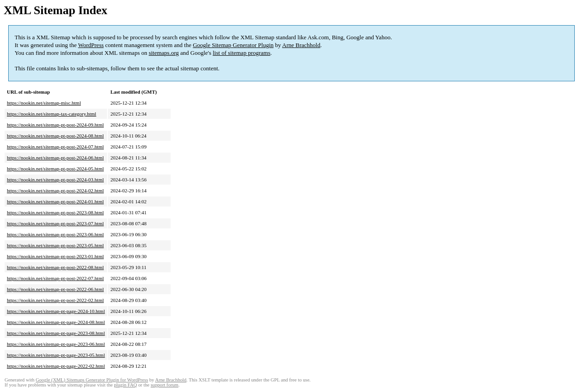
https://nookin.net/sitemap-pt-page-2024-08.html (56, 322)
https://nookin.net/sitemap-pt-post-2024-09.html (55, 125)
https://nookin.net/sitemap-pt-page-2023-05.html (56, 355)
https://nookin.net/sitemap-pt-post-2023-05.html (55, 245)
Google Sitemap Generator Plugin (233, 45)
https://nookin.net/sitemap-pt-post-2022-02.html (55, 300)
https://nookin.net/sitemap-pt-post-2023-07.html (55, 223)
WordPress (91, 45)
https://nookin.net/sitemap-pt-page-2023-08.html (56, 333)
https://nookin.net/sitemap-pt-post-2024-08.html (55, 136)
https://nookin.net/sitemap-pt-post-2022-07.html (55, 278)
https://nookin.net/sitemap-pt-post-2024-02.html (55, 191)
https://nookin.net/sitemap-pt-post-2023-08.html (55, 212)
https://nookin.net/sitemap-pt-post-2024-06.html (55, 158)
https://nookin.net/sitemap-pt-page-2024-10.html (56, 311)
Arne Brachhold (301, 45)
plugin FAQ (125, 385)
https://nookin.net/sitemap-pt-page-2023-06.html (56, 344)
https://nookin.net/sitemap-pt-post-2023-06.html (55, 234)
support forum (164, 385)
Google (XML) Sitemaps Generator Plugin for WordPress (92, 380)
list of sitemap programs (241, 53)
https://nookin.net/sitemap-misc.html (44, 103)
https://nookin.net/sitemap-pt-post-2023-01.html (55, 256)
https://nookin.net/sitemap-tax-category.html (51, 114)
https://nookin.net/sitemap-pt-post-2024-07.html (55, 147)
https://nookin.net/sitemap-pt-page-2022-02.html (56, 366)
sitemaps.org (164, 53)
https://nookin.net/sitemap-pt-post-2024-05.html (55, 169)
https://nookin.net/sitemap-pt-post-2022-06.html (55, 289)
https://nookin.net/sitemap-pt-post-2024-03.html (55, 180)
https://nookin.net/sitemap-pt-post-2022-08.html (55, 267)
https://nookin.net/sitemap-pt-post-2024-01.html (55, 201)
